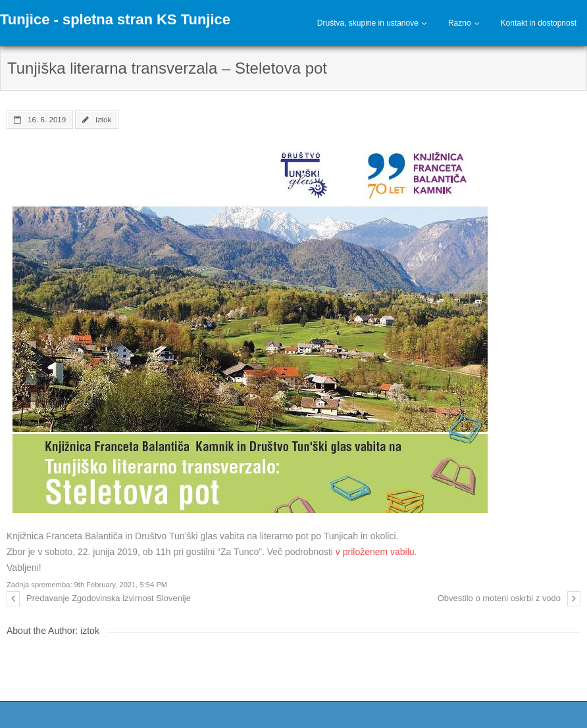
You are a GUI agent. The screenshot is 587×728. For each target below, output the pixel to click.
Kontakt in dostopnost (539, 23)
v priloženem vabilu (375, 552)
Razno (460, 23)
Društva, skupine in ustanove (368, 23)
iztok (103, 119)
